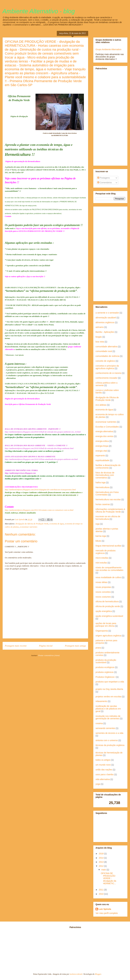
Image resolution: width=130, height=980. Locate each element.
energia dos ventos (104, 436)
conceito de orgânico (105, 361)
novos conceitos (103, 592)
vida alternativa (103, 779)
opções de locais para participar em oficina (106, 625)
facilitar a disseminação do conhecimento (108, 467)
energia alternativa (104, 431)
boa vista (100, 342)
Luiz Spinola (105, 909)
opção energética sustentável (109, 616)
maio (104, 870)
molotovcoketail (76, 974)
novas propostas (103, 587)
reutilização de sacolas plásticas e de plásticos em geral (108, 709)
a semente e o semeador (107, 313)
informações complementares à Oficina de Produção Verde (110, 510)
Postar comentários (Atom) (49, 655)
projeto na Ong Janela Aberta (109, 689)
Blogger (98, 974)
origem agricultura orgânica (108, 636)
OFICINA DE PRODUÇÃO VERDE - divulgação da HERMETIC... (108, 878)
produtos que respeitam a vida (110, 682)
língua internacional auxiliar (108, 546)
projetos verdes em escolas (108, 697)
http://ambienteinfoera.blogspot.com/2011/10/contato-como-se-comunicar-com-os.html (39, 510)
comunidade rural (104, 351)
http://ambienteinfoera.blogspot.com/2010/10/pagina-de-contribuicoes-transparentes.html (40, 490)
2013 (102, 862)
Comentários (105, 183)
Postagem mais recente (16, 646)
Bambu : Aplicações (105, 332)
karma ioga (101, 536)
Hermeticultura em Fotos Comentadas (107, 493)
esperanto (100, 456)
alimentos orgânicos (105, 322)
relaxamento (101, 701)
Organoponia (102, 631)
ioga (97, 524)
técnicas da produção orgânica (110, 745)
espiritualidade (102, 460)
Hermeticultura (102, 487)
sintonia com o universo (107, 740)
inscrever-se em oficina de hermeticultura (108, 518)
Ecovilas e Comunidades (107, 427)
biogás (99, 337)
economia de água (57, 524)
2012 (102, 866)
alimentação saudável (106, 318)
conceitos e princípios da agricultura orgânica (107, 367)
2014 (102, 858)
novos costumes (103, 597)
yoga (98, 784)
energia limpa (102, 446)
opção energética (104, 611)
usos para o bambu (105, 774)
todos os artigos (103, 760)
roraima (99, 723)
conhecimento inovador (106, 378)
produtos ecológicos (105, 667)
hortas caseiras (103, 504)
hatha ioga (100, 482)
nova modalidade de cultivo (108, 577)
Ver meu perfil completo (107, 913)
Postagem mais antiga (75, 646)
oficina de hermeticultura (107, 601)
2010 (102, 894)
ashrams (100, 327)
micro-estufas (102, 558)
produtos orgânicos (105, 672)
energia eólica (102, 441)
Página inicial (46, 646)
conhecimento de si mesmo (108, 373)
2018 (102, 854)
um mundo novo (103, 765)
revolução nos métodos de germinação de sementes (108, 717)
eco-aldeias (101, 405)
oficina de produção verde (108, 606)
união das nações (104, 770)
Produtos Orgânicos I (106, 677)
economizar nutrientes (29, 527)
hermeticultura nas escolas (108, 499)
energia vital (101, 451)
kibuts (98, 541)
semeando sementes (105, 728)
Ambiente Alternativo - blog (39, 11)
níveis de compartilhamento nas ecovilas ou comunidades (109, 569)
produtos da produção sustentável (106, 661)
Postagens (104, 178)
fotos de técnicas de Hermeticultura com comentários (105, 475)
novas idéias (101, 582)
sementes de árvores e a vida (109, 733)
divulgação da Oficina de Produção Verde (32, 524)
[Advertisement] (106, 117)
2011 (102, 890)
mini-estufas (101, 563)
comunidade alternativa (106, 347)
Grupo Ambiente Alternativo (108, 49)
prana (98, 648)
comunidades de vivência (107, 356)
